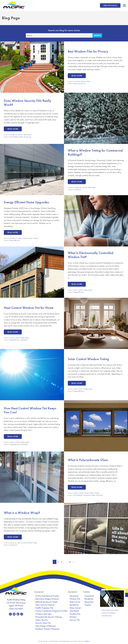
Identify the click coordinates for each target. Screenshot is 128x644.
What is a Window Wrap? (22, 513)
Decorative (89, 602)
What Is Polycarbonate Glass (88, 460)
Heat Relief (24, 340)
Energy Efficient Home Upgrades (26, 202)
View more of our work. (110, 610)
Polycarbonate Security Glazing (49, 617)
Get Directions (107, 616)
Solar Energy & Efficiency (46, 626)
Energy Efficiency (15, 240)
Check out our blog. (109, 613)
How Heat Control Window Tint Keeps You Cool (30, 410)
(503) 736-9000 (16, 609)
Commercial (77, 190)
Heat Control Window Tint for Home (29, 308)
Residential (89, 599)
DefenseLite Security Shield (46, 602)
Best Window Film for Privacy (88, 51)
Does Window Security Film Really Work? (28, 103)
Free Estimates (110, 5)
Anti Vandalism (14, 137)
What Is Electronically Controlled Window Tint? (91, 255)
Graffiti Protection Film (44, 608)
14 (70, 562)
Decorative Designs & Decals (47, 599)
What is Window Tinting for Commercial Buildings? (95, 152)
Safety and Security (80, 84)
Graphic (88, 605)
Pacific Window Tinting (83, 81)
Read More (77, 76)
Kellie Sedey (28, 135)
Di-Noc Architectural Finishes (47, 596)
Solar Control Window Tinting (88, 359)
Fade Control (75, 602)
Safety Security (42, 620)
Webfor (87, 641)
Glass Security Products (45, 605)
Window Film (75, 614)
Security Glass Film (43, 623)
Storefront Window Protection (47, 629)
